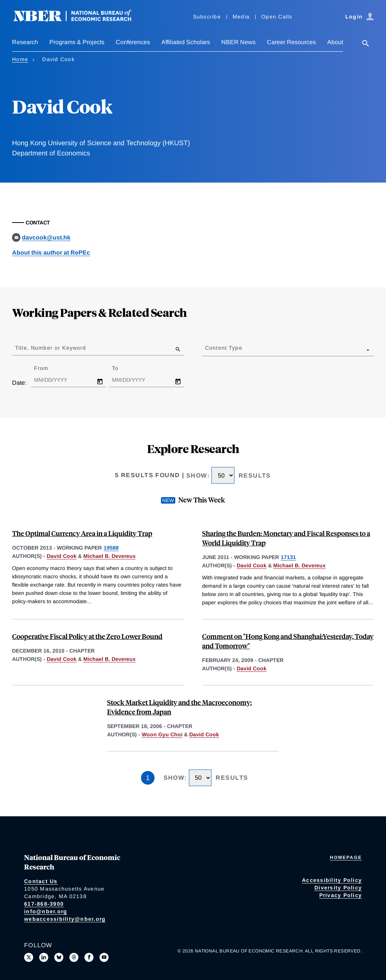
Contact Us (41, 881)
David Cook (62, 556)
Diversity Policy (338, 888)
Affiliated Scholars (186, 42)
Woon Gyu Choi (162, 734)
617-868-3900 (44, 904)
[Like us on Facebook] (89, 957)
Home (20, 59)
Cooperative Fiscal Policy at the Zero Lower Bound (87, 636)
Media (241, 17)
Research (25, 42)
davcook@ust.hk (46, 237)
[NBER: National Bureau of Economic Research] (78, 20)
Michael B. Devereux (110, 556)
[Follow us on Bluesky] (59, 957)
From (48, 368)
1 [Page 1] (148, 778)
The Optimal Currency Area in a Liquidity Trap (82, 533)
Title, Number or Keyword (51, 348)
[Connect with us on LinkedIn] (44, 957)
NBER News (238, 42)
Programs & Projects (77, 42)
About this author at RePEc (51, 253)
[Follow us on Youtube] (104, 957)
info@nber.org (46, 911)
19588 (111, 548)
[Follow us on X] (29, 957)
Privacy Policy (341, 895)
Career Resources (291, 42)
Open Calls (277, 17)
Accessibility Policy (332, 880)
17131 (288, 557)
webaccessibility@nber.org (65, 919)
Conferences (133, 42)
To (122, 368)
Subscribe (207, 17)
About (335, 42)
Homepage (346, 857)
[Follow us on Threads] (74, 957)
